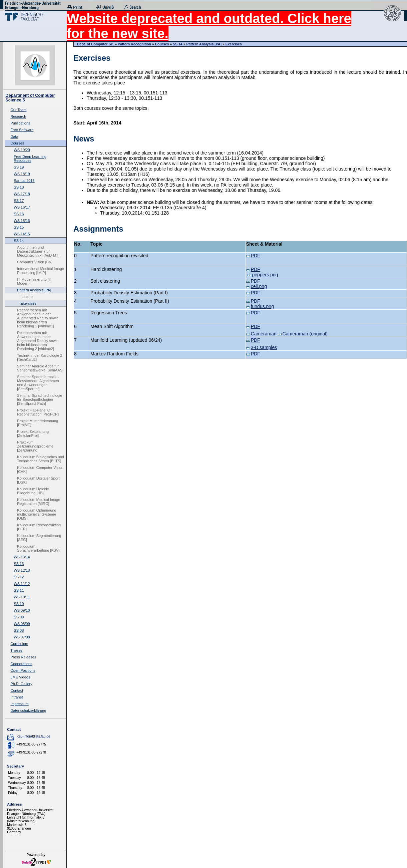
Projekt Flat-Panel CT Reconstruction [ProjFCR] (38, 412)
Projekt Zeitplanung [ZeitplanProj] (33, 433)
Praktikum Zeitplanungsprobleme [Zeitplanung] (35, 446)
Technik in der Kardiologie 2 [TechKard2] (40, 357)
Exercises (28, 303)
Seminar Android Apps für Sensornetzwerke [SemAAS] (40, 368)
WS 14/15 (22, 234)
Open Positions (23, 670)
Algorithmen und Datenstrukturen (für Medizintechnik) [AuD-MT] (38, 251)
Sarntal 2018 (24, 181)
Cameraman (261, 334)
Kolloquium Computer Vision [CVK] (40, 470)
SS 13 (19, 564)
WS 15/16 (22, 221)
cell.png (257, 286)
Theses (16, 650)
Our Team (18, 110)
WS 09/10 (22, 610)
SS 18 (19, 187)
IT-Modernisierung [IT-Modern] (35, 281)
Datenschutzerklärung (28, 710)
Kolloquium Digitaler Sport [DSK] (38, 480)
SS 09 (19, 617)
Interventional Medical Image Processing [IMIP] (41, 271)
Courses (17, 143)
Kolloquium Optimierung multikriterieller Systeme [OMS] (37, 514)
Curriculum (19, 644)
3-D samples (262, 347)
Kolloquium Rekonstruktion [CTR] (39, 527)
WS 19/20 (22, 150)
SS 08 (19, 630)
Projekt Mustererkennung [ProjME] (38, 423)
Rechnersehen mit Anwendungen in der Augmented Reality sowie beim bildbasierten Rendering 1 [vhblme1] (38, 318)
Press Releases (23, 657)
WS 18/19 (22, 174)
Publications (20, 123)
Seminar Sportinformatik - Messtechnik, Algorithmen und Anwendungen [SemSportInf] (38, 383)
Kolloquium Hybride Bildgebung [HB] (33, 491)
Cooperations (21, 664)
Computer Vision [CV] (35, 262)
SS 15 (19, 227)
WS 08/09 (22, 624)
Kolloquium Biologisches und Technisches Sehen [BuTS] (41, 459)
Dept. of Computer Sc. (95, 44)
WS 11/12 (22, 584)
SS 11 (19, 590)
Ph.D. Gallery (21, 684)
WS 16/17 (22, 207)
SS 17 (19, 201)
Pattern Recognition (134, 44)
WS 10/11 (22, 597)
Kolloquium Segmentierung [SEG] (39, 538)
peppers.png (263, 275)
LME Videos (20, 677)
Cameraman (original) (303, 334)
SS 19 (19, 167)
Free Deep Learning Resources (30, 159)
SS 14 (19, 241)
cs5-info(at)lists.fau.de (34, 736)
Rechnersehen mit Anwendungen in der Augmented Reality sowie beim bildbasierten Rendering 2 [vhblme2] (38, 341)
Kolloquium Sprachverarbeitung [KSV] (38, 548)
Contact (17, 690)
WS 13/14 (22, 557)
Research (18, 116)
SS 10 (19, 604)
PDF (253, 256)
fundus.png (260, 306)
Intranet (17, 697)
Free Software (22, 130)
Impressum (19, 704)
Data (14, 136)
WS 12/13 (22, 570)
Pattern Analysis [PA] (34, 290)
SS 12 (19, 577)
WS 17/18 (22, 194)
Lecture (27, 297)
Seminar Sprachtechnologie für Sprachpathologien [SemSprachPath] (40, 399)
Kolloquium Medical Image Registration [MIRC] (39, 502)
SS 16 (19, 214)
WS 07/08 (22, 637)
